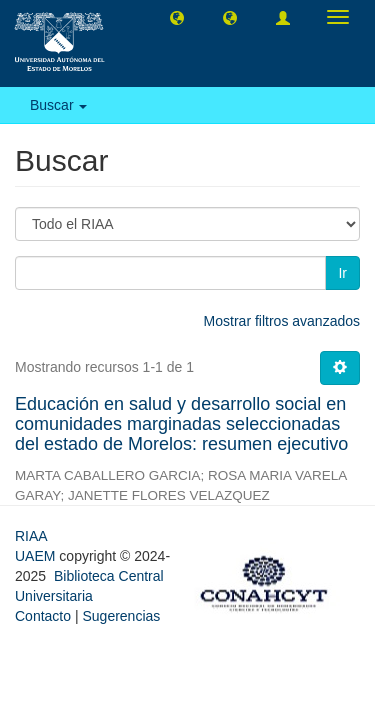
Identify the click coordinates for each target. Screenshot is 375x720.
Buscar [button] (58, 105)
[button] (177, 17)
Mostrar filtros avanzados (282, 321)
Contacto (43, 616)
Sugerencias (121, 616)
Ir (342, 273)
